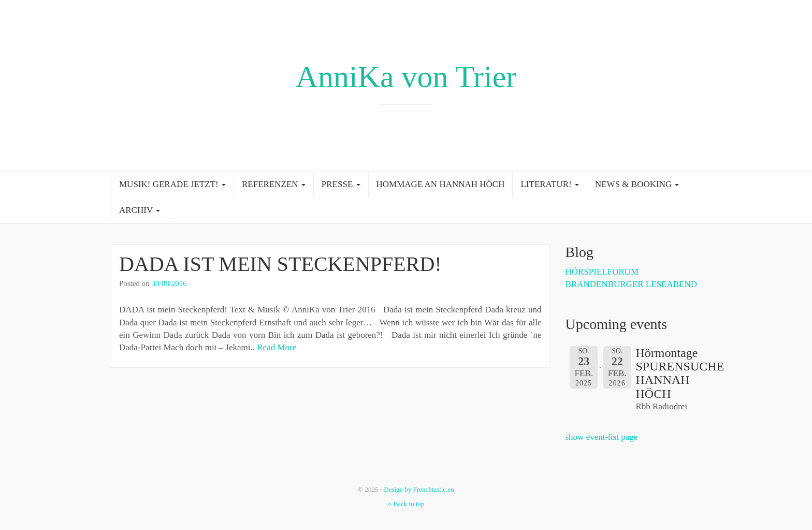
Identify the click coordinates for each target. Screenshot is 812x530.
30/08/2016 (169, 283)
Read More (277, 347)
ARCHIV (140, 210)
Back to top (406, 504)
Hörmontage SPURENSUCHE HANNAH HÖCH (680, 373)
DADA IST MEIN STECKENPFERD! (280, 264)
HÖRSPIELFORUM (602, 272)
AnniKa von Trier (406, 77)
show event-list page (602, 437)
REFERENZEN (274, 184)
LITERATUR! (549, 184)
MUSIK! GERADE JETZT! (172, 184)
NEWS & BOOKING (637, 184)
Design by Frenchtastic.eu (419, 489)
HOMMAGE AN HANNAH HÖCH (441, 184)
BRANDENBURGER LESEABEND (632, 284)
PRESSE (341, 184)
